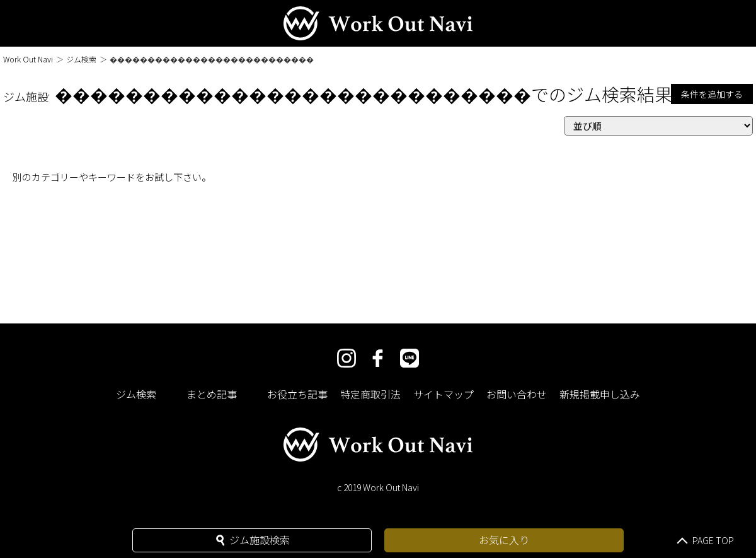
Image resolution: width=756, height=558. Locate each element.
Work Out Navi (28, 59)
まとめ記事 (212, 394)
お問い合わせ (517, 394)
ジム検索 (81, 59)
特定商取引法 (370, 394)
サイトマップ (444, 394)
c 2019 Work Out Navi (378, 487)
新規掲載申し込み (600, 394)
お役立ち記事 (297, 394)
